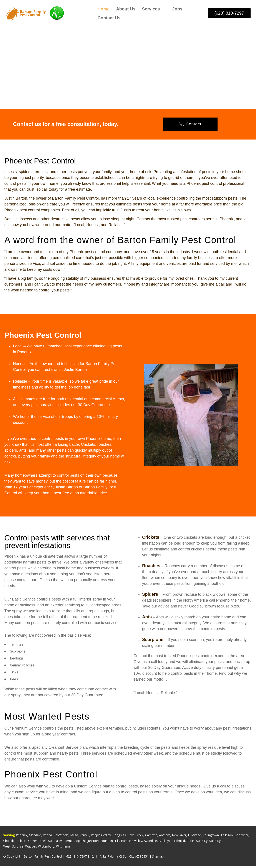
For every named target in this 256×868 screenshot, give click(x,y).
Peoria (47, 837)
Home (104, 9)
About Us (126, 9)
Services (153, 9)
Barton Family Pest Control (43, 859)
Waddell (31, 849)
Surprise (18, 849)
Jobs (177, 9)
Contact (190, 125)
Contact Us (109, 17)
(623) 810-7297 (76, 859)
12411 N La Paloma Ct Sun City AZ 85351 (119, 859)
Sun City (202, 843)
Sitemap (158, 859)
